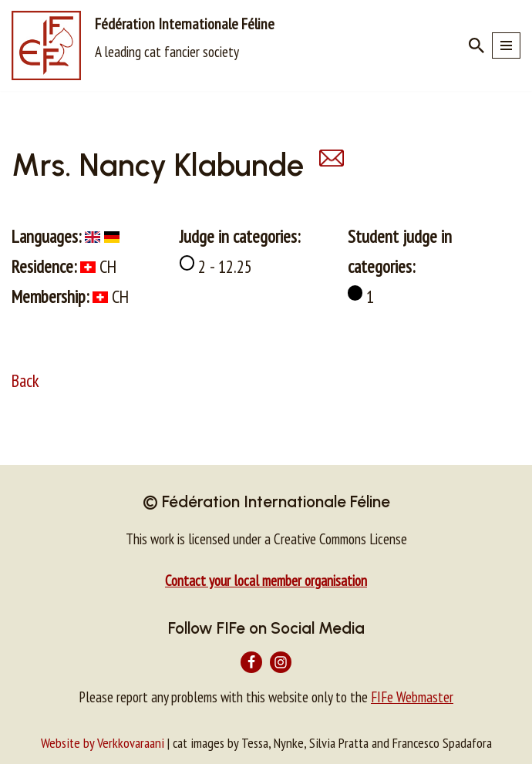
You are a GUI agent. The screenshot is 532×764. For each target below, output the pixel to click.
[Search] (476, 45)
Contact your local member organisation (266, 581)
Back (25, 380)
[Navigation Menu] (506, 45)
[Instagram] (281, 662)
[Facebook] (251, 662)
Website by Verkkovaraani (103, 743)
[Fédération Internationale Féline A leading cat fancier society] (143, 45)
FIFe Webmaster (412, 697)
